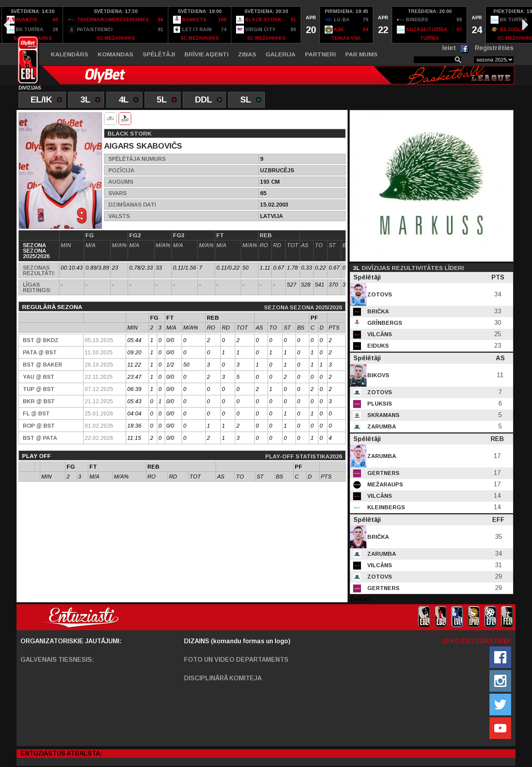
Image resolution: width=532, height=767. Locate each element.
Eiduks (377, 346)
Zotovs (379, 294)
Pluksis (379, 404)
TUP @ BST (39, 389)
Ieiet (449, 48)
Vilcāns (379, 334)
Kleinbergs (385, 507)
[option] (33, 25)
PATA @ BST (40, 352)
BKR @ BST (39, 401)
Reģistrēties (494, 48)
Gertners (383, 473)
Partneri (320, 54)
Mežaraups (384, 484)
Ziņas (247, 54)
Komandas (115, 54)
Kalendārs (70, 54)
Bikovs (378, 375)
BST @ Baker (43, 365)
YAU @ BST (39, 377)
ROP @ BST (39, 426)
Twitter (360, 599)
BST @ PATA (40, 438)
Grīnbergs (384, 323)
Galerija (281, 54)
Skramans (383, 415)
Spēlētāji (159, 54)
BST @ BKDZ (41, 340)
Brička (377, 311)
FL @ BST (36, 413)
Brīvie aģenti (206, 54)
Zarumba (381, 426)
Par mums (361, 54)
